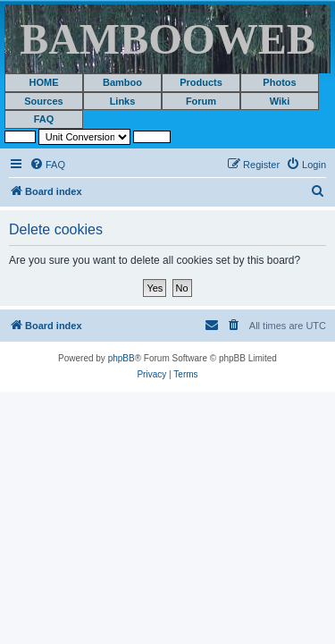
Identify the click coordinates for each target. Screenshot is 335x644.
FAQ (44, 119)
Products (201, 82)
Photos (279, 82)
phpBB (121, 358)
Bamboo (122, 82)
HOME (44, 82)
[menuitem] (47, 165)
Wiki (280, 101)
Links (123, 101)
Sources (43, 101)
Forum (201, 101)
